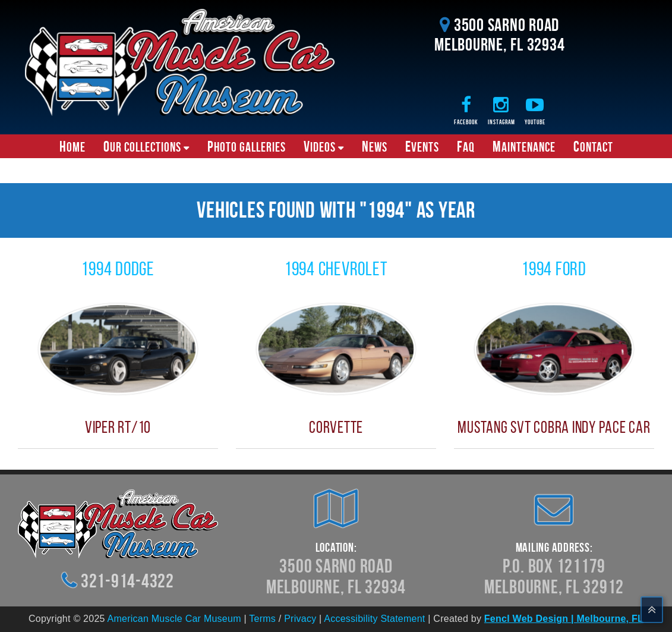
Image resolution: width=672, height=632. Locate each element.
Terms (262, 619)
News (375, 146)
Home (72, 146)
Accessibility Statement (374, 619)
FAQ (466, 146)
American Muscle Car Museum (174, 619)
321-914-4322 (127, 581)
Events (422, 146)
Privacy (300, 619)
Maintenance (524, 146)
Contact (593, 146)
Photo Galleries (247, 146)
